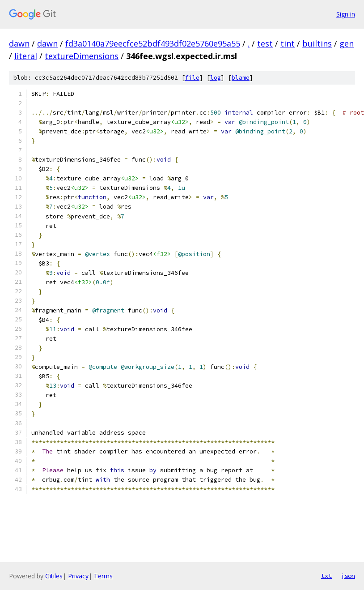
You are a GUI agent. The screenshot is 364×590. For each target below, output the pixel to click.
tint (288, 43)
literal (26, 56)
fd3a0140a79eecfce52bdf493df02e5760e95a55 (153, 43)
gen (347, 43)
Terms (103, 576)
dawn (19, 43)
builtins (317, 43)
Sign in (346, 14)
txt (326, 576)
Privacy (78, 576)
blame (241, 78)
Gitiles (54, 576)
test (265, 43)
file (192, 78)
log (216, 78)
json (348, 576)
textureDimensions (82, 56)
